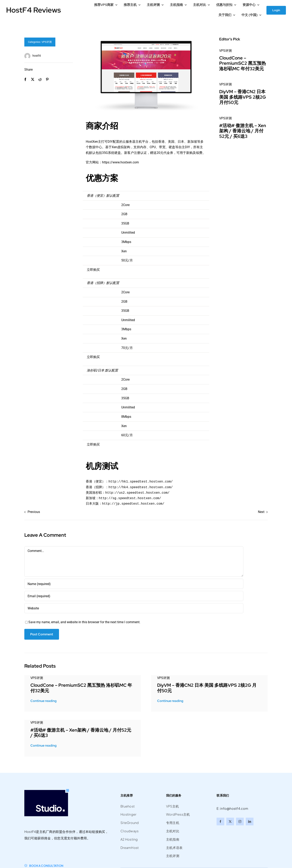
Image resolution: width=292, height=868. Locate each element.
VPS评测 (47, 42)
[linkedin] (250, 822)
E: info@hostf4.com (232, 808)
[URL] (134, 608)
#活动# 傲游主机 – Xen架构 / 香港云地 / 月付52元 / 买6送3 (243, 131)
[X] (33, 79)
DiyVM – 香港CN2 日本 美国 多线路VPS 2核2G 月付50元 (243, 97)
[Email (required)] (134, 596)
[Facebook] (25, 79)
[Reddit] (40, 79)
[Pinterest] (47, 79)
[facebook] (220, 822)
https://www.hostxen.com (120, 162)
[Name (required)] (134, 584)
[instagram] (240, 822)
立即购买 (93, 270)
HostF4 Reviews (33, 10)
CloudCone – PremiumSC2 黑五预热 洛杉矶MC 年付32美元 (243, 63)
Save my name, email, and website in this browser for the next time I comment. (84, 622)
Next (261, 512)
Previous (34, 512)
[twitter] (230, 822)
